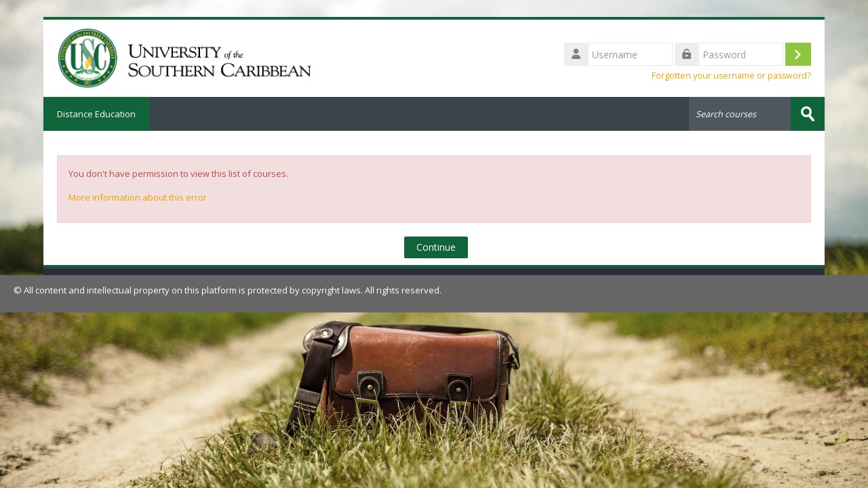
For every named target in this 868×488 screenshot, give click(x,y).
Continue (436, 247)
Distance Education (96, 114)
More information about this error (138, 197)
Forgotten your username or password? (731, 76)
